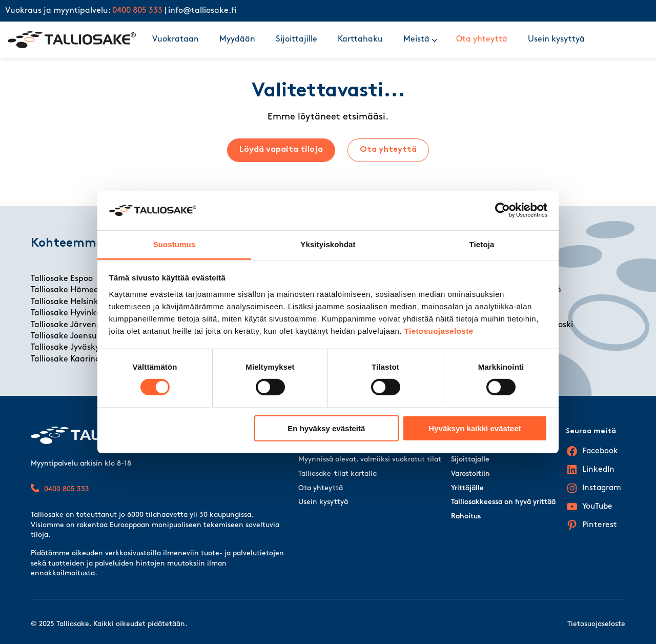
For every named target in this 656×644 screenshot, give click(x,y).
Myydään (237, 39)
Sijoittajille (296, 39)
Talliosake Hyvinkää (69, 313)
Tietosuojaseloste (439, 331)
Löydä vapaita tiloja (281, 150)
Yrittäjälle (467, 488)
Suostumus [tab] (175, 244)
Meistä (416, 39)
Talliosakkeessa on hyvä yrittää (503, 502)
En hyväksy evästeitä (326, 428)
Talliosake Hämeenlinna (77, 290)
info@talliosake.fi (202, 11)
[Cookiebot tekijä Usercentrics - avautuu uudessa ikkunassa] (503, 210)
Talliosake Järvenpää (71, 325)
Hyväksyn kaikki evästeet (475, 428)
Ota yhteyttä (482, 39)
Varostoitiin (470, 474)
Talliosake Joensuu (66, 336)
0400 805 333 (137, 11)
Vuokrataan (176, 39)
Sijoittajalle (470, 460)
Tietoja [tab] (482, 244)
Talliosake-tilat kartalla (337, 474)
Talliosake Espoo (62, 279)
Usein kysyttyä (556, 39)
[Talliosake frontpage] (72, 40)
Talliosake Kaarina (66, 359)
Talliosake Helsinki (66, 302)
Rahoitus (466, 517)
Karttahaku (360, 39)
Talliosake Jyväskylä (69, 348)
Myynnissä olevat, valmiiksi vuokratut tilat (370, 460)
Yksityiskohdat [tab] (328, 244)
